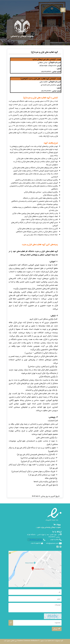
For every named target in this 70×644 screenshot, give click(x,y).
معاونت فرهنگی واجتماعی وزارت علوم (48, 527)
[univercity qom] (22, 26)
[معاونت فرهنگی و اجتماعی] (22, 36)
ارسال (57, 629)
